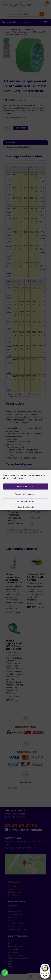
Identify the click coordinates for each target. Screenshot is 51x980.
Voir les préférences (26, 501)
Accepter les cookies (26, 487)
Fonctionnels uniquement (26, 494)
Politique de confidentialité (26, 507)
